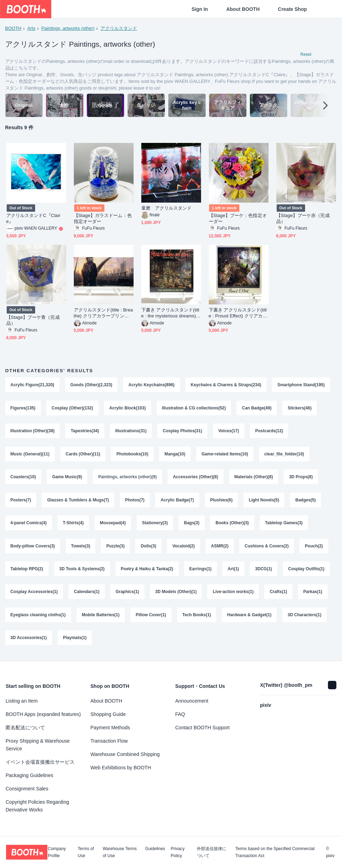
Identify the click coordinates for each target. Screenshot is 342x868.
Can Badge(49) (257, 409)
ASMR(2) (220, 548)
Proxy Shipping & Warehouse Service (38, 745)
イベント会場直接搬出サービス (40, 762)
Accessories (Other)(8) (196, 478)
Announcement (192, 701)
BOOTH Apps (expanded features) (43, 714)
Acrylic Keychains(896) (152, 386)
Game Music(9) (67, 478)
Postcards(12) (269, 432)
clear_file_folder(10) (284, 455)
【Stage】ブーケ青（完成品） (33, 321)
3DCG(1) (264, 571)
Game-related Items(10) (225, 455)
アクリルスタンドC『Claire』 (33, 219)
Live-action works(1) (233, 594)
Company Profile (57, 852)
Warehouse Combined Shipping (125, 754)
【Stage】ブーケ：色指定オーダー (238, 219)
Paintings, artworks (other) (68, 28)
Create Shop (292, 9)
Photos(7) (135, 501)
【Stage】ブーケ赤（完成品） (303, 219)
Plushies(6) (221, 501)
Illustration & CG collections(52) (194, 409)
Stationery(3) (155, 525)
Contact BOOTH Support (203, 728)
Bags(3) (192, 525)
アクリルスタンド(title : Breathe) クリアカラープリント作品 (104, 314)
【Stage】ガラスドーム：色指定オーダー (103, 219)
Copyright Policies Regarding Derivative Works (37, 806)
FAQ (180, 714)
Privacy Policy (178, 852)
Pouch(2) (314, 548)
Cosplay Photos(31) (182, 432)
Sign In (200, 9)
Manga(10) (175, 455)
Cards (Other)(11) (83, 455)
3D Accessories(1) (29, 640)
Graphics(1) (127, 594)
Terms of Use (86, 852)
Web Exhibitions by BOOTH (121, 768)
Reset (306, 55)
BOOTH (13, 28)
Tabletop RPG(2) (27, 571)
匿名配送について (25, 728)
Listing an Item (22, 701)
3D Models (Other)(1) (176, 594)
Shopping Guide (108, 714)
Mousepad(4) (113, 525)
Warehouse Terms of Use (120, 852)
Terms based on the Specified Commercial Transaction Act (275, 852)
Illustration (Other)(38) (33, 432)
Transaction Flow (109, 741)
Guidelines (155, 849)
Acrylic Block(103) (128, 409)
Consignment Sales (27, 789)
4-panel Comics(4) (29, 525)
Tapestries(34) (85, 432)
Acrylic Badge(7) (177, 501)
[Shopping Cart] (325, 9)
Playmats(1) (75, 640)
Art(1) (233, 571)
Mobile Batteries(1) (101, 617)
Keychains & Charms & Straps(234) (226, 386)
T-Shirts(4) (73, 525)
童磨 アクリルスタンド (167, 209)
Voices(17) (229, 432)
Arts (31, 28)
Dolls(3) (149, 548)
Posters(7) (21, 501)
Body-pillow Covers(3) (33, 548)
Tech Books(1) (197, 617)
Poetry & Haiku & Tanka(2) (147, 571)
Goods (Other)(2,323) (91, 386)
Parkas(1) (313, 594)
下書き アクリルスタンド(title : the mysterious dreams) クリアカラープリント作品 (170, 314)
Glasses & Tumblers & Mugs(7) (78, 501)
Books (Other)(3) (233, 525)
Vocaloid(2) (184, 548)
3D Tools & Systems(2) (82, 571)
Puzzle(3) (116, 548)
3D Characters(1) (305, 617)
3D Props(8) (301, 478)
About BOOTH (243, 9)
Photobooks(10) (133, 455)
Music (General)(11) (30, 455)
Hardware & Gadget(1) (250, 617)
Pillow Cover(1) (151, 617)
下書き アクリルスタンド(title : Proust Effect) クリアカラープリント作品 (238, 314)
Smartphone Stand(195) (301, 386)
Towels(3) (80, 548)
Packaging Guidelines (29, 775)
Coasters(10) (23, 478)
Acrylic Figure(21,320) (33, 386)
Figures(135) (23, 409)
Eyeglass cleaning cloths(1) (38, 617)
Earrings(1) (201, 571)
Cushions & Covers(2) (267, 548)
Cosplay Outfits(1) (306, 571)
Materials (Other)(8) (254, 478)
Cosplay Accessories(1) (34, 594)
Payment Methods (110, 728)
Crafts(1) (279, 594)
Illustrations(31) (131, 432)
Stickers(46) (300, 409)
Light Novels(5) (264, 501)
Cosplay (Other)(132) (72, 409)
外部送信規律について (212, 852)
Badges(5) (306, 501)
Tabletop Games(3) (284, 525)
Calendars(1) (87, 594)
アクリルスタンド (119, 28)
